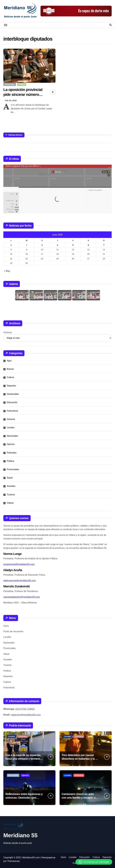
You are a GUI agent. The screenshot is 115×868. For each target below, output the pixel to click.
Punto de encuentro (13, 631)
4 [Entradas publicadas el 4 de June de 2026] (57, 245)
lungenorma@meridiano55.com (19, 564)
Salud (10, 478)
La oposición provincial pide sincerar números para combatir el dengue (24, 95)
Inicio (6, 626)
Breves (10, 369)
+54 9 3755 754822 (25, 709)
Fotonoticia (12, 411)
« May (7, 271)
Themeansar (13, 861)
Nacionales (12, 436)
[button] (94, 862)
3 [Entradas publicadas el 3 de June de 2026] (42, 245)
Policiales (12, 453)
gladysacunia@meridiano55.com (20, 580)
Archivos (8, 332)
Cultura (10, 377)
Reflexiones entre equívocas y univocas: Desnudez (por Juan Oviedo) (24, 798)
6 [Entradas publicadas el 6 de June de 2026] (88, 245)
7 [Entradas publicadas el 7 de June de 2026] (104, 245)
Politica (22, 84)
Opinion (11, 444)
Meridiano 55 (20, 835)
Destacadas (10, 84)
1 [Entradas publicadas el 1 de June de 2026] (11, 245)
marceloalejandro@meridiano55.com (22, 597)
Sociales (11, 486)
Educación (12, 402)
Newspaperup (49, 858)
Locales (11, 428)
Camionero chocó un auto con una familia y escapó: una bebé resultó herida (80, 798)
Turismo (11, 495)
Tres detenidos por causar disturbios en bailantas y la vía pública (80, 759)
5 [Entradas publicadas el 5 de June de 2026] (73, 245)
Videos (10, 503)
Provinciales (13, 469)
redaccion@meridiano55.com (26, 715)
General (11, 419)
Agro (9, 361)
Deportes (11, 386)
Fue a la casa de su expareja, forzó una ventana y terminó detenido (23, 759)
